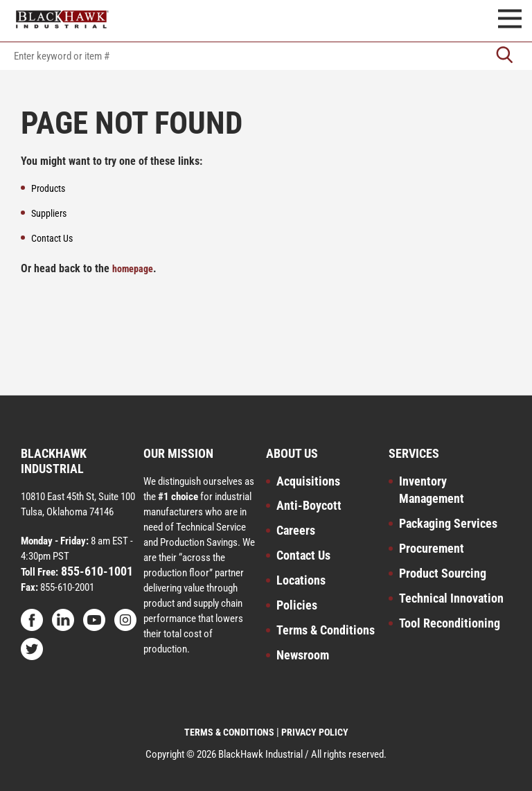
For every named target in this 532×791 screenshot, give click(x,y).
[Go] (504, 56)
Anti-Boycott (309, 505)
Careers (296, 530)
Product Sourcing (443, 573)
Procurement (432, 548)
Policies (297, 605)
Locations (301, 580)
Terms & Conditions (326, 630)
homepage (133, 269)
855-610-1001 (96, 571)
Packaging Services (448, 523)
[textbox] (266, 56)
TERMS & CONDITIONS (229, 732)
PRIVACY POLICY (315, 732)
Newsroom (303, 655)
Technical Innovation (451, 598)
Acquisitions (308, 481)
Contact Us (303, 555)
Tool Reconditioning (450, 623)
